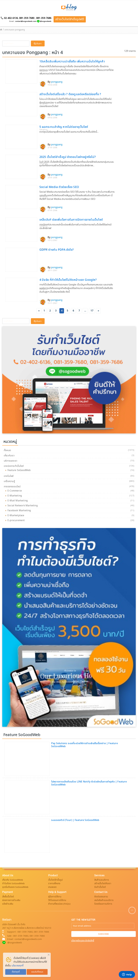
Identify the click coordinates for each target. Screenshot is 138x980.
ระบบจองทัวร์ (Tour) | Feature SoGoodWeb (75, 820)
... (85, 311)
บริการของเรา (10, 461)
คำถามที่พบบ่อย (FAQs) (59, 904)
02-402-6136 (11, 18)
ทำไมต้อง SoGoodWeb (13, 884)
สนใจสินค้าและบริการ (104, 900)
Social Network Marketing (23, 506)
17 (92, 311)
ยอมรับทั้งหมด (37, 972)
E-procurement (17, 520)
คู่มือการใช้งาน (55, 897)
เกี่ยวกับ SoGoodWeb (13, 880)
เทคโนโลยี (9, 476)
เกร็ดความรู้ (9, 481)
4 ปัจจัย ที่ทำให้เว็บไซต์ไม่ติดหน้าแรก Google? (68, 280)
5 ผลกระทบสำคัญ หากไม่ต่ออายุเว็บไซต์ (64, 127)
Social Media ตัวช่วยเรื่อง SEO (59, 187)
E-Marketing (15, 496)
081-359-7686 (44, 18)
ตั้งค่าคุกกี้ (16, 972)
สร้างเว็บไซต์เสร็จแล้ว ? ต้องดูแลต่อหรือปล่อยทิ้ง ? (70, 94)
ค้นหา (38, 44)
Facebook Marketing (20, 511)
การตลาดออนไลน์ (12, 487)
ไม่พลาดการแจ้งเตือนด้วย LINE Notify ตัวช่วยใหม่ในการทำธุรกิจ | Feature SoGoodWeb (89, 783)
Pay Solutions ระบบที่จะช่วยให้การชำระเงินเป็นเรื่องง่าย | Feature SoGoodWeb (85, 745)
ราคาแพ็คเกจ (54, 884)
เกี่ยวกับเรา (9, 456)
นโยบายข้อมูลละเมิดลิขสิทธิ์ (83, 941)
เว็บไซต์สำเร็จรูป (55, 880)
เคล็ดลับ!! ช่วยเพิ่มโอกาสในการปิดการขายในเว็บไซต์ (71, 220)
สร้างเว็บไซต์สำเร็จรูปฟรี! (70, 19)
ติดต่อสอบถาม (101, 897)
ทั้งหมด (7, 450)
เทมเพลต (52, 887)
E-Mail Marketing (18, 501)
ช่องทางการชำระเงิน (11, 900)
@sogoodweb (46, 21)
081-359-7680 (27, 18)
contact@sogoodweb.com (26, 21)
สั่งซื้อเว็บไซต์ (8, 897)
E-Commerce (15, 491)
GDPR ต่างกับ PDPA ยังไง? (57, 250)
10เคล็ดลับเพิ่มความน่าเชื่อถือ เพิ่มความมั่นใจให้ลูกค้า (72, 62)
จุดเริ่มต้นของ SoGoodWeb (15, 887)
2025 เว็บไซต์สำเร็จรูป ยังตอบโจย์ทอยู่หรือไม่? (68, 157)
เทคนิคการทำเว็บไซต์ (14, 466)
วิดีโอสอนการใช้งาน (57, 900)
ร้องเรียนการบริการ (103, 904)
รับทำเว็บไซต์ (100, 887)
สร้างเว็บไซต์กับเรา (103, 884)
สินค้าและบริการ (102, 880)
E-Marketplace (17, 515)
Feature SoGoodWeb (20, 470)
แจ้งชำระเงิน (8, 904)
